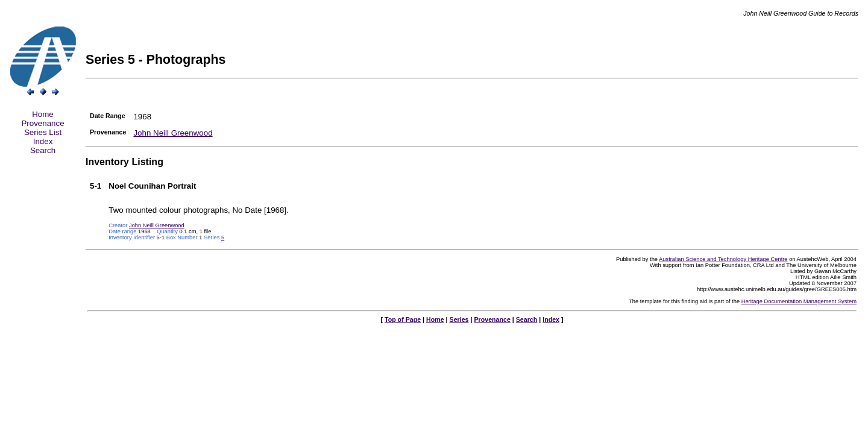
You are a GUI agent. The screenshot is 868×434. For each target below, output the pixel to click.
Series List (43, 132)
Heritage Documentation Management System (799, 301)
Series (459, 319)
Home (43, 114)
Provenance (42, 123)
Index (43, 141)
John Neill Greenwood (173, 133)
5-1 (96, 186)
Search (43, 150)
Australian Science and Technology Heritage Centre (723, 259)
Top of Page (403, 319)
